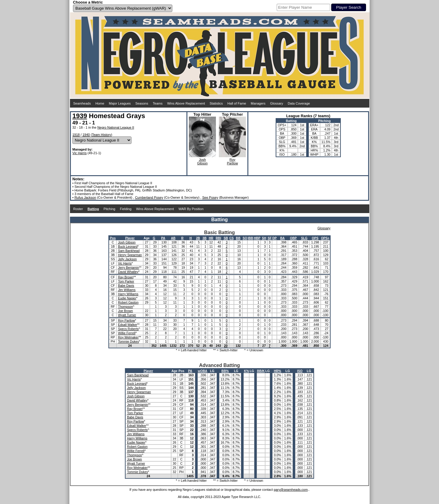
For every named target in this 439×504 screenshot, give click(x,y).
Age (147, 238)
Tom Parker (126, 281)
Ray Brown (126, 277)
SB (226, 238)
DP (275, 238)
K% (246, 371)
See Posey (210, 197)
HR (211, 238)
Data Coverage (299, 103)
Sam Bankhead (129, 251)
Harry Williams (128, 294)
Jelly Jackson (127, 259)
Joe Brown (126, 311)
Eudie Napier (127, 298)
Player (130, 238)
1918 (76, 135)
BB (238, 238)
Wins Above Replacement (186, 103)
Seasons (142, 103)
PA (163, 238)
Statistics (216, 103)
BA (282, 238)
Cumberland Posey (149, 197)
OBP (294, 238)
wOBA (203, 371)
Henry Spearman (130, 255)
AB (173, 238)
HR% (278, 371)
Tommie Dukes (128, 341)
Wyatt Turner (127, 315)
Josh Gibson (127, 242)
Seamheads (82, 103)
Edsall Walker (128, 325)
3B (204, 238)
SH (264, 238)
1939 (80, 116)
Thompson (126, 307)
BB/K (261, 371)
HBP (257, 238)
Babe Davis (126, 286)
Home (100, 103)
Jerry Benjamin (129, 267)
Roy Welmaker (128, 337)
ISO (300, 371)
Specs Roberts (128, 329)
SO (245, 238)
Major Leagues (120, 103)
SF (269, 238)
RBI (218, 238)
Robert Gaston (128, 302)
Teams (158, 103)
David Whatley (128, 272)
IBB (250, 238)
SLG (304, 238)
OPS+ (325, 238)
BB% (225, 371)
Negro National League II (116, 127)
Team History (101, 135)
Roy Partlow (127, 320)
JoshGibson (203, 161)
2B (198, 238)
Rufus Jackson (85, 197)
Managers (258, 103)
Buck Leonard (128, 246)
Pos (113, 238)
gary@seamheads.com (291, 490)
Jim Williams (127, 290)
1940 (86, 135)
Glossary (276, 103)
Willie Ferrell (127, 333)
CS (232, 238)
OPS (315, 238)
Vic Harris (79, 153)
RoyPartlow (233, 161)
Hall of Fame (237, 103)
